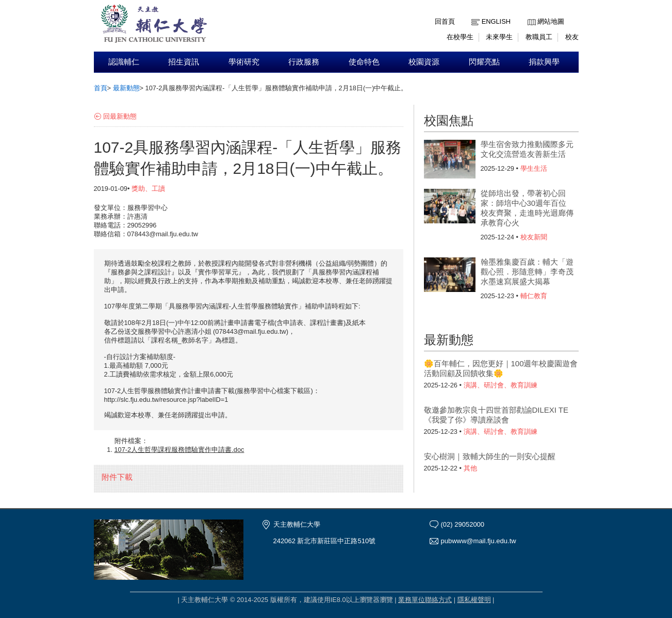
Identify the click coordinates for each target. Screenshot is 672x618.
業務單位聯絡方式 (425, 600)
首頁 (101, 88)
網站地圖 (551, 21)
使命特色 (364, 62)
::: (530, 14)
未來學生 (499, 37)
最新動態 (126, 88)
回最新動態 (120, 116)
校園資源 (424, 62)
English (496, 21)
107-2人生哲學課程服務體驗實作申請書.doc (179, 450)
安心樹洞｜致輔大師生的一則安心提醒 (490, 456)
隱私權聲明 (474, 600)
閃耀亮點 (484, 62)
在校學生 (460, 37)
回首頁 (445, 21)
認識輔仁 (124, 62)
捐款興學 (544, 62)
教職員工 (539, 37)
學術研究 (244, 62)
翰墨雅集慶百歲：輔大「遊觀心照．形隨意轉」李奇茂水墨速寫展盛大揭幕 (527, 272)
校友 (572, 37)
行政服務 (304, 62)
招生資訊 (184, 62)
